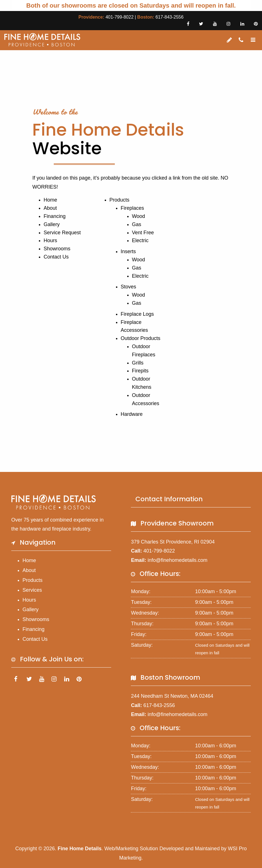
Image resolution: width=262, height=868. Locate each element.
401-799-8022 (120, 17)
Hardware (132, 414)
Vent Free (143, 233)
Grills (138, 363)
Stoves (128, 287)
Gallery (52, 224)
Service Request (62, 233)
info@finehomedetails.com (178, 560)
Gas (137, 224)
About (50, 208)
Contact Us (56, 257)
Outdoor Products (141, 338)
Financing (55, 216)
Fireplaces (132, 208)
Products (119, 200)
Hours (50, 240)
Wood (139, 216)
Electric (140, 240)
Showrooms (57, 249)
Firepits (140, 371)
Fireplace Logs (137, 314)
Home (50, 200)
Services (32, 590)
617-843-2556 (169, 17)
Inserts (128, 251)
